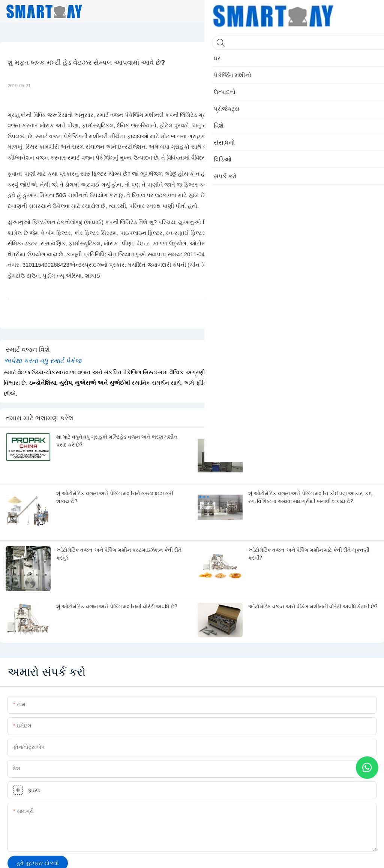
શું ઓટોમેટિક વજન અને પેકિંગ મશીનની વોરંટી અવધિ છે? (117, 607)
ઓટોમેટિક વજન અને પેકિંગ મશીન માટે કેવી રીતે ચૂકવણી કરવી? (309, 554)
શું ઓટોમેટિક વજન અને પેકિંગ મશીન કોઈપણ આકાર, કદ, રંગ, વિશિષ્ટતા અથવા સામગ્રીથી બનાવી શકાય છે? (310, 497)
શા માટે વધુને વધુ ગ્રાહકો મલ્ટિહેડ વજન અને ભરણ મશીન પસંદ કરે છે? (117, 441)
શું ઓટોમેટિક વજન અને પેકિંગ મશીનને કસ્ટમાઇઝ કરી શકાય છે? (115, 497)
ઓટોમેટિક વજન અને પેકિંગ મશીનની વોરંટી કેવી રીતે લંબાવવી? (304, 441)
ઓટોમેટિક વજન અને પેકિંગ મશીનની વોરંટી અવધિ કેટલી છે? (313, 607)
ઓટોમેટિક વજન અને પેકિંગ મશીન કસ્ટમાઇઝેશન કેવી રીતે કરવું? (119, 554)
